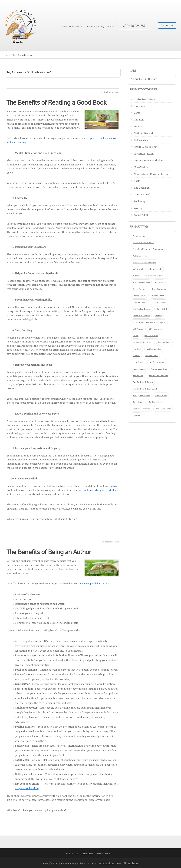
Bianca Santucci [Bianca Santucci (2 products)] (140, 289)
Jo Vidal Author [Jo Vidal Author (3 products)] (152, 356)
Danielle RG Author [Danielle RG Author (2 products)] (141, 316)
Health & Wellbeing (145, 147)
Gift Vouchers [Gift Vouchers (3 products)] (155, 329)
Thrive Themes (108, 863)
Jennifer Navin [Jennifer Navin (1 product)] (164, 342)
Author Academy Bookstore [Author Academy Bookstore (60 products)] (144, 262)
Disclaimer (88, 854)
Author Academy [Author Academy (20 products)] (140, 256)
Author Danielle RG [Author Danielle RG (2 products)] (141, 282)
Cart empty (167, 25)
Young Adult (141, 215)
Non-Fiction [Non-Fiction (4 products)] (138, 375)
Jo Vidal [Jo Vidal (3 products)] (136, 356)
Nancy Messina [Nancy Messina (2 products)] (139, 369)
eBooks (90, 26)
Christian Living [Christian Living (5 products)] (160, 302)
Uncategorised (142, 194)
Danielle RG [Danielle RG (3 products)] (162, 309)
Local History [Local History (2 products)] (139, 362)
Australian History (144, 99)
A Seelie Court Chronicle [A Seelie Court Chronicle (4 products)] (143, 242)
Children (139, 120)
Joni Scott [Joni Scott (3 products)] (137, 349)
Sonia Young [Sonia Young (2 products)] (138, 402)
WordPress (133, 863)
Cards (97, 26)
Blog (102, 26)
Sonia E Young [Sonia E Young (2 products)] (161, 395)
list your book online (27, 788)
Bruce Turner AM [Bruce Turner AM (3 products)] (159, 289)
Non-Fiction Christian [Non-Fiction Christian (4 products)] (158, 375)
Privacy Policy (104, 854)
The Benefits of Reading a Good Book (56, 102)
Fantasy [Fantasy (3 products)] (158, 316)
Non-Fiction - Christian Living (151, 174)
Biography (140, 106)
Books (83, 26)
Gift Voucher (141, 140)
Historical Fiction (144, 154)
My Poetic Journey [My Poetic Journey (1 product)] (158, 362)
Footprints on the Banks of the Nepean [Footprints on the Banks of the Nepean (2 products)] (149, 322)
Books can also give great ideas (100, 490)
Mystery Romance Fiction (148, 160)
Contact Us (110, 26)
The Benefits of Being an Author (49, 552)
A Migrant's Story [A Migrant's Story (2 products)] (140, 236)
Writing (138, 208)
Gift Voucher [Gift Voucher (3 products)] (138, 329)
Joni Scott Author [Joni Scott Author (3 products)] (154, 349)
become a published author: (94, 583)
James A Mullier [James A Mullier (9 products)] (151, 336)
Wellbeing (140, 201)
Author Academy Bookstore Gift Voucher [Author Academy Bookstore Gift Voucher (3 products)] (150, 276)
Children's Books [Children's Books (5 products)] (140, 302)
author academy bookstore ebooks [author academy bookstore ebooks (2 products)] (147, 269)
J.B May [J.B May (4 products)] (136, 336)
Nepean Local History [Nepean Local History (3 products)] (160, 369)
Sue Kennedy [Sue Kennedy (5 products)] (154, 402)
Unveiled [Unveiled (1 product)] (137, 415)
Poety (137, 181)
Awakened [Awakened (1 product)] (159, 282)
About (64, 26)
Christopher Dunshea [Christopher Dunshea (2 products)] (142, 309)
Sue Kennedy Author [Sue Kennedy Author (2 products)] (141, 409)
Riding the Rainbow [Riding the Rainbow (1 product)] (141, 395)
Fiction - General (143, 133)
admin (116, 92)
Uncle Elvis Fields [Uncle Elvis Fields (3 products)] (163, 409)
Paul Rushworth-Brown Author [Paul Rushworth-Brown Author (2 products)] (146, 389)
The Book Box (74, 26)
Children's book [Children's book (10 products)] (157, 296)
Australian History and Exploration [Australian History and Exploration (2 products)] (148, 249)
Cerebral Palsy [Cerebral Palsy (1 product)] (139, 296)
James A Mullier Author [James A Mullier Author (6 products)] (143, 342)
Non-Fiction (141, 167)
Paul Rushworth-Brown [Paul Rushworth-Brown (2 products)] (143, 382)
